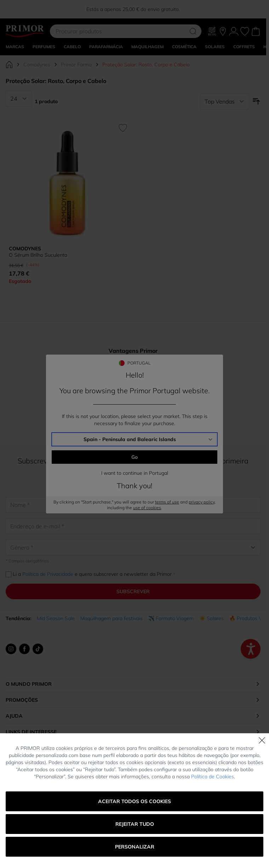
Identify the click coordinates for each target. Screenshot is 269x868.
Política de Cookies (213, 777)
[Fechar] (262, 740)
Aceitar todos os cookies (134, 801)
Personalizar (135, 847)
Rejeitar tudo (135, 824)
